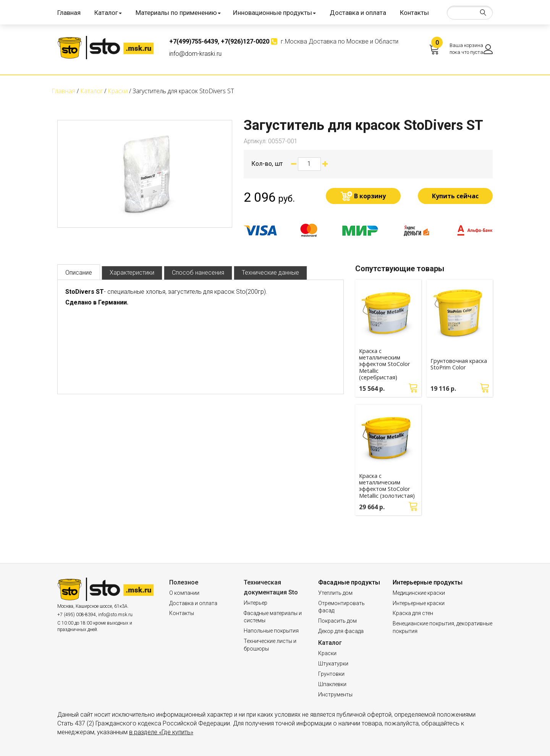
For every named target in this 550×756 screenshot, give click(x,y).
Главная (69, 13)
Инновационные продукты (274, 13)
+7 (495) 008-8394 (77, 615)
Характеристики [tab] (132, 273)
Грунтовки (331, 674)
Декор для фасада (341, 631)
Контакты (414, 13)
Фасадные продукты (349, 582)
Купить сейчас (455, 196)
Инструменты (335, 694)
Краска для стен (413, 613)
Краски (327, 653)
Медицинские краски (419, 593)
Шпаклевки (332, 684)
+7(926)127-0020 (245, 41)
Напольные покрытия (271, 631)
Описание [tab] (79, 273)
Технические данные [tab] (270, 273)
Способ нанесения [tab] (198, 273)
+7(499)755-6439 (193, 41)
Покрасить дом (337, 621)
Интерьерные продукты (428, 582)
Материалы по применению (178, 13)
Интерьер (256, 603)
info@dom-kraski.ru (195, 54)
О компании (184, 593)
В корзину (370, 196)
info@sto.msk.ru (115, 615)
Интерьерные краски (419, 603)
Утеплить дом (335, 593)
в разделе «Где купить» (161, 732)
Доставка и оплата (358, 13)
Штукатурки (333, 664)
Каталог (108, 13)
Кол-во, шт (267, 164)
